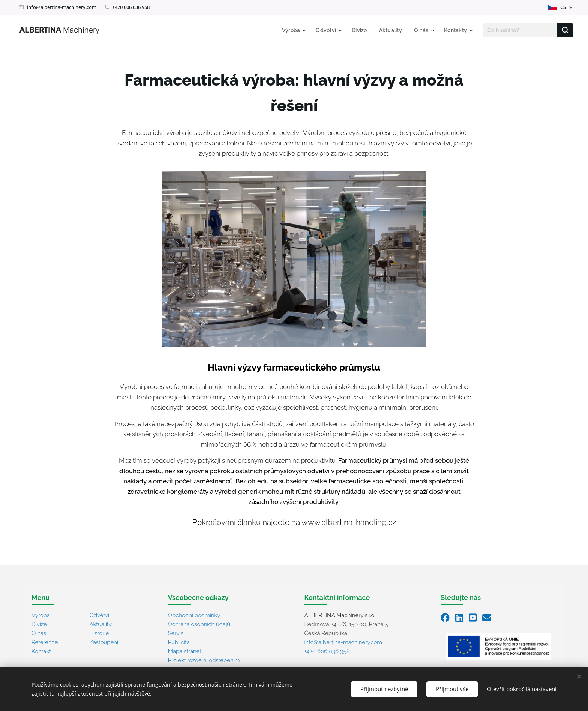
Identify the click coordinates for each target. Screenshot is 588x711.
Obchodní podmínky (194, 615)
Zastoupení (104, 642)
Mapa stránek (185, 651)
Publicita (179, 642)
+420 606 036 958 (131, 7)
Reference (45, 642)
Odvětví (99, 615)
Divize (39, 624)
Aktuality (100, 624)
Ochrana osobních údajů (199, 624)
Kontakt (41, 651)
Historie (99, 633)
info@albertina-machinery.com (62, 7)
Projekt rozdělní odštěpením (204, 660)
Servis (176, 633)
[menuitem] (288, 30)
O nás (39, 633)
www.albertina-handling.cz (349, 522)
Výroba (41, 615)
